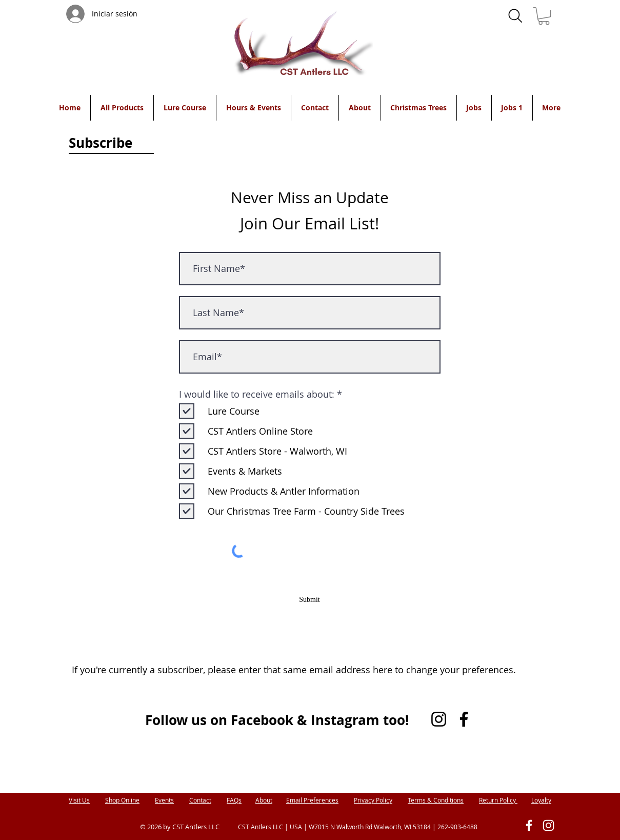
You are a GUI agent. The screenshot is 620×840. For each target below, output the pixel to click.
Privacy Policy (373, 800)
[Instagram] (439, 719)
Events (164, 800)
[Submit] (310, 600)
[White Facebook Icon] (529, 825)
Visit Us (79, 800)
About (264, 800)
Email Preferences (312, 800)
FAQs (234, 800)
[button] (544, 16)
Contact (200, 800)
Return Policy (498, 800)
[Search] (515, 16)
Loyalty (541, 800)
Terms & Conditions (436, 800)
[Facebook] (464, 719)
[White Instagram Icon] (548, 825)
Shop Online (122, 800)
